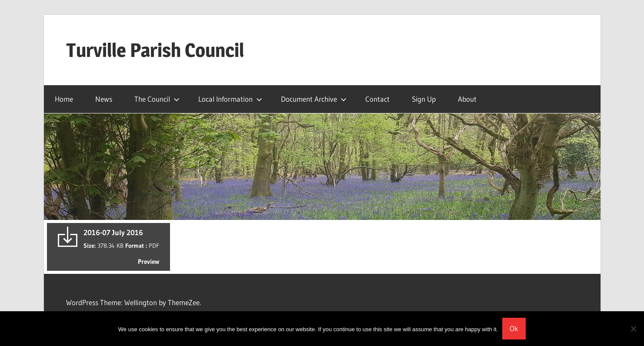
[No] (633, 329)
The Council (157, 99)
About (467, 99)
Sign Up (424, 99)
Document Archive (314, 99)
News (104, 99)
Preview (148, 261)
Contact (377, 99)
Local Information (230, 99)
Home (64, 99)
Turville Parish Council (155, 50)
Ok (514, 328)
